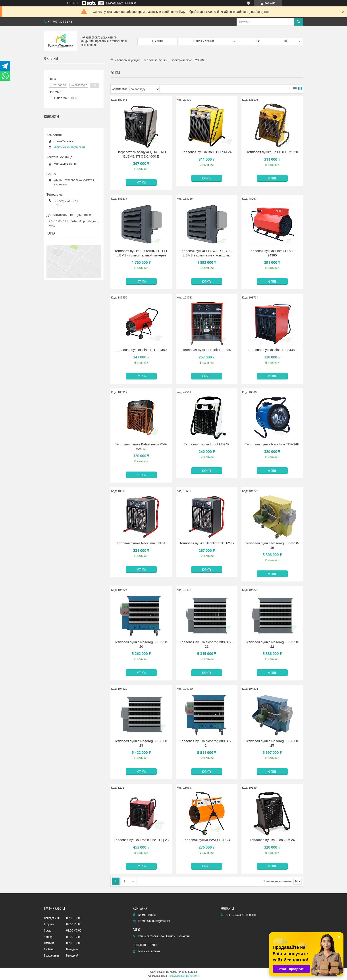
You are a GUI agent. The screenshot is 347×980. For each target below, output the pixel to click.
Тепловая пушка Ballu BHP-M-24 (207, 152)
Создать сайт (114, 3)
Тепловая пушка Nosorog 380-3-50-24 (207, 743)
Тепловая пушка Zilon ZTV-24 (272, 840)
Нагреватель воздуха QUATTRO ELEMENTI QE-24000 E (141, 154)
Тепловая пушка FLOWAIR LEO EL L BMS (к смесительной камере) (141, 253)
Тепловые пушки (155, 60)
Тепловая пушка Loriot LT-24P (207, 444)
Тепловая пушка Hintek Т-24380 (272, 350)
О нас (257, 41)
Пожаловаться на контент (183, 976)
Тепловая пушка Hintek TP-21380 (141, 350)
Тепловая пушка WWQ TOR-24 (207, 840)
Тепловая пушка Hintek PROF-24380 (272, 253)
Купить (141, 183)
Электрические (181, 60)
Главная (158, 41)
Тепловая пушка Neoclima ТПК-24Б (272, 444)
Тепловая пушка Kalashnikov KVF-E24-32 (141, 446)
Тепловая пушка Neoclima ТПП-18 (141, 543)
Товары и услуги (203, 41)
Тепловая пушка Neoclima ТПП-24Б (207, 543)
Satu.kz (192, 972)
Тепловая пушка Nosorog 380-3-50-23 (141, 743)
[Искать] (299, 22)
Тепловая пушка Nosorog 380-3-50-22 (272, 644)
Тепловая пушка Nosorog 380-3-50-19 (272, 545)
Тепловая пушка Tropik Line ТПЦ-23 (141, 840)
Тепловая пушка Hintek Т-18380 (207, 350)
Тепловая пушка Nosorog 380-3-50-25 (272, 743)
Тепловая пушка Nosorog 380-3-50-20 (141, 644)
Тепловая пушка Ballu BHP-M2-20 (272, 152)
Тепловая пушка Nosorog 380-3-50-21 (207, 644)
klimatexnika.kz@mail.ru (69, 147)
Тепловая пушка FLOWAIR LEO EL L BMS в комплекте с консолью (207, 253)
